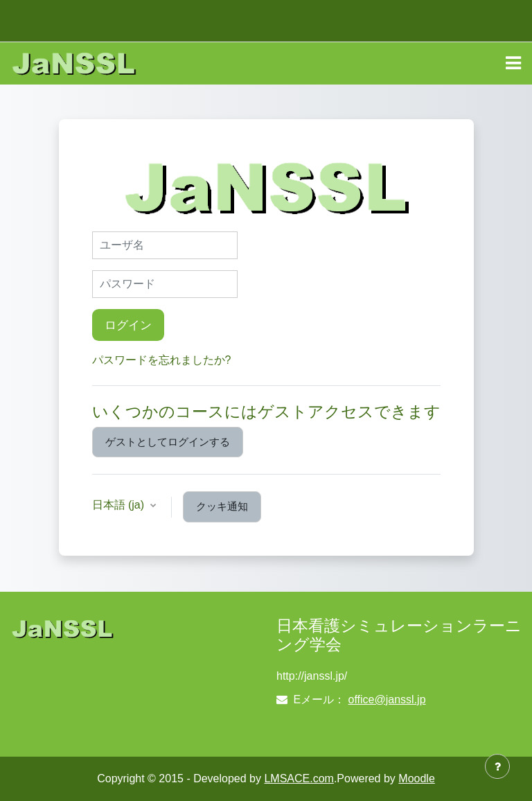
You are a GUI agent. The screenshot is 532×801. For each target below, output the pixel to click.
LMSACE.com (299, 778)
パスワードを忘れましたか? (162, 360)
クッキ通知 (222, 507)
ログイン (128, 325)
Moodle (416, 778)
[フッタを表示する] (497, 766)
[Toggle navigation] (513, 63)
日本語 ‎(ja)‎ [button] (120, 505)
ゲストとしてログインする (168, 442)
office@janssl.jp (387, 699)
